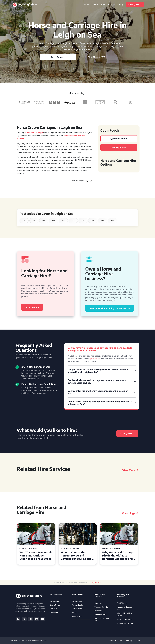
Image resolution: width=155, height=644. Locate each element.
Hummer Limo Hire (124, 619)
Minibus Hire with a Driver (124, 614)
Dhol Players (122, 603)
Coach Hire (99, 611)
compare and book (72, 136)
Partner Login (77, 605)
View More (130, 470)
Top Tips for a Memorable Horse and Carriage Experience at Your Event (36, 556)
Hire (103, 5)
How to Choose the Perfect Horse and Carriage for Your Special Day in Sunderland (76, 556)
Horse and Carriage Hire (28, 549)
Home (87, 5)
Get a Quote (54, 601)
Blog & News (55, 605)
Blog (121, 5)
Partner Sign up (78, 601)
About (95, 5)
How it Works (77, 609)
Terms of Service (116, 640)
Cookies (139, 640)
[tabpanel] (36, 544)
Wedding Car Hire (101, 607)
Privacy (129, 640)
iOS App (75, 613)
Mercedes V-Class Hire (102, 620)
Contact (112, 5)
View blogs (130, 513)
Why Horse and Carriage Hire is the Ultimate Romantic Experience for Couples (118, 556)
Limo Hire (98, 603)
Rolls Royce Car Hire (125, 623)
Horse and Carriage (34, 133)
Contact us (54, 613)
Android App (77, 616)
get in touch (95, 359)
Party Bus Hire (100, 615)
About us (53, 609)
